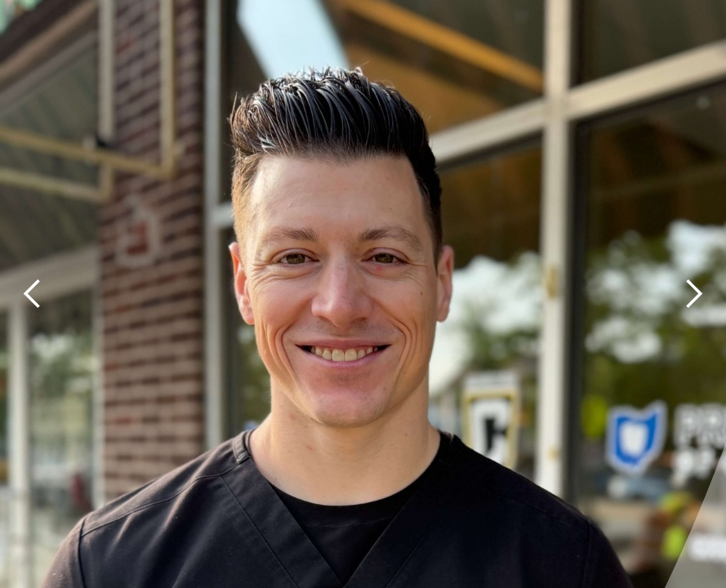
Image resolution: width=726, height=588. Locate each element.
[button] (33, 294)
